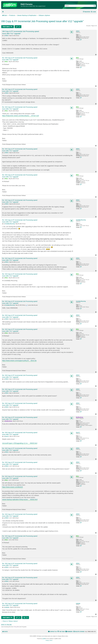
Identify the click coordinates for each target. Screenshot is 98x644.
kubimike (78, 603)
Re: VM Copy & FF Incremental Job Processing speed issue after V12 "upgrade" (20, 59)
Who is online (6, 625)
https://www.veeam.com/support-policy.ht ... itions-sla (19, 361)
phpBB (44, 639)
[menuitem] (93, 12)
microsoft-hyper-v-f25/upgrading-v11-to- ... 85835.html (20, 443)
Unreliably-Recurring (81, 220)
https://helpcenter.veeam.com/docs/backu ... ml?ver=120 (20, 116)
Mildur (78, 58)
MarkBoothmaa (80, 417)
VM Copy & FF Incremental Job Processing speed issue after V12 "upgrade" (42, 21)
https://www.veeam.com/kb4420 (12, 487)
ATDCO (78, 31)
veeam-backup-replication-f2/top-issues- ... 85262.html (20, 499)
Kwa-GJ (78, 432)
